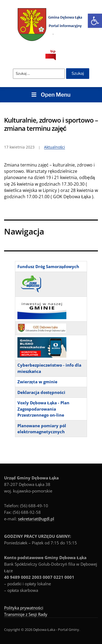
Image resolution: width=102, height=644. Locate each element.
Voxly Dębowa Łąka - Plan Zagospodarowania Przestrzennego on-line (44, 409)
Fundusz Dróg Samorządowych (48, 266)
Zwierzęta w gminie (37, 382)
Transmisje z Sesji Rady (26, 614)
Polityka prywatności (24, 608)
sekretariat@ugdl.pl (36, 519)
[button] (95, 21)
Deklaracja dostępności (41, 392)
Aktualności (55, 147)
